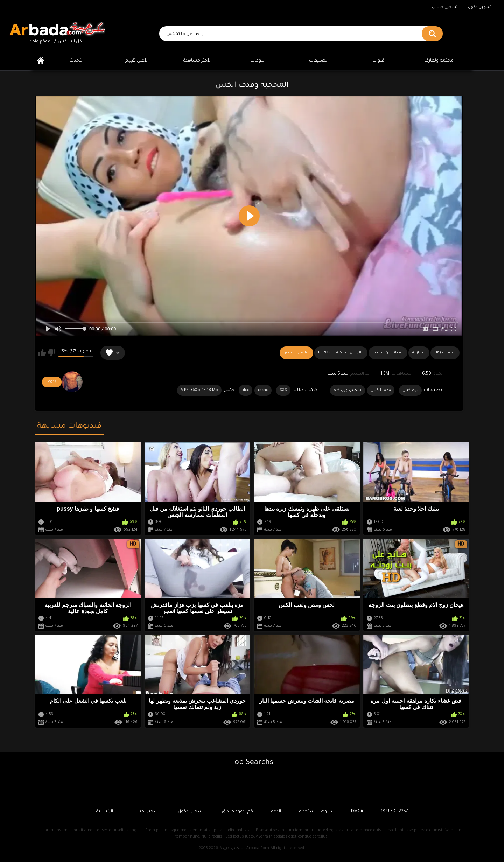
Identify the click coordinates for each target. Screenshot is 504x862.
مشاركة (419, 353)
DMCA (357, 812)
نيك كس (410, 390)
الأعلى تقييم (137, 61)
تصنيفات (318, 61)
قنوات (378, 61)
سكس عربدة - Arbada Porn (244, 848)
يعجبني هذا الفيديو (42, 353)
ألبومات (258, 61)
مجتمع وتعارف (439, 61)
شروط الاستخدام (316, 812)
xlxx (246, 390)
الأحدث (76, 61)
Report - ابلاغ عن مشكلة (341, 353)
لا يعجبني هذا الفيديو (51, 353)
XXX (283, 390)
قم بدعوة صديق (237, 812)
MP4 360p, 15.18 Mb (199, 390)
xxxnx (263, 390)
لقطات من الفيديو (388, 353)
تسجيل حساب (445, 7)
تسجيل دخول (480, 7)
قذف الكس (381, 390)
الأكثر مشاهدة (197, 61)
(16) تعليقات (445, 353)
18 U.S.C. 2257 (394, 812)
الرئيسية (41, 61)
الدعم (276, 812)
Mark (52, 382)
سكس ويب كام (347, 390)
